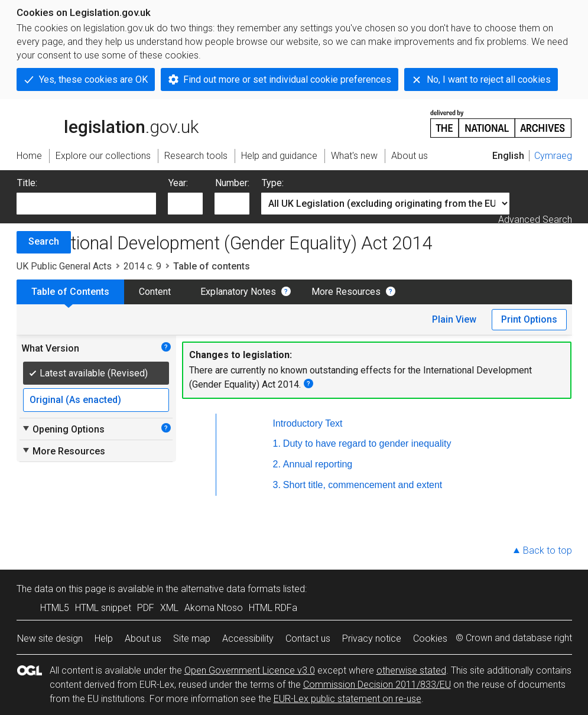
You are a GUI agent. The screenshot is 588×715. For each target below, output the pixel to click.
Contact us (308, 638)
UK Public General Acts (64, 266)
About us (143, 638)
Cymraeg (553, 156)
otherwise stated (411, 670)
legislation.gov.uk (108, 123)
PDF (146, 608)
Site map (192, 638)
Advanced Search (535, 220)
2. (277, 464)
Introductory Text (308, 423)
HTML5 (55, 608)
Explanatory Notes (238, 292)
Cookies (430, 638)
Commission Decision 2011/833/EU (377, 685)
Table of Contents (70, 292)
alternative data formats (231, 589)
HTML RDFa (273, 608)
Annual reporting (318, 464)
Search (44, 241)
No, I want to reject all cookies (489, 79)
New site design (50, 638)
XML (169, 608)
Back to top (548, 550)
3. (277, 485)
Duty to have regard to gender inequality (367, 443)
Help (104, 638)
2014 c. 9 (142, 266)
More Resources (346, 292)
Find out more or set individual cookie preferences (287, 79)
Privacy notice (372, 638)
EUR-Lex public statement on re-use (347, 699)
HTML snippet (103, 608)
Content (155, 292)
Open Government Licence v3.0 (250, 670)
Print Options (529, 319)
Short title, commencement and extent (363, 485)
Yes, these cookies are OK (93, 79)
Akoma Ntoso (214, 608)
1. (277, 443)
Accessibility (248, 638)
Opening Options (63, 429)
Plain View (454, 319)
